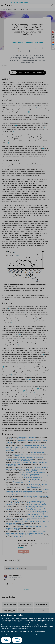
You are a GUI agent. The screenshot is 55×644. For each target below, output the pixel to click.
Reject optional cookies (17, 640)
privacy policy (10, 631)
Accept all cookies (6, 640)
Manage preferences (8, 634)
